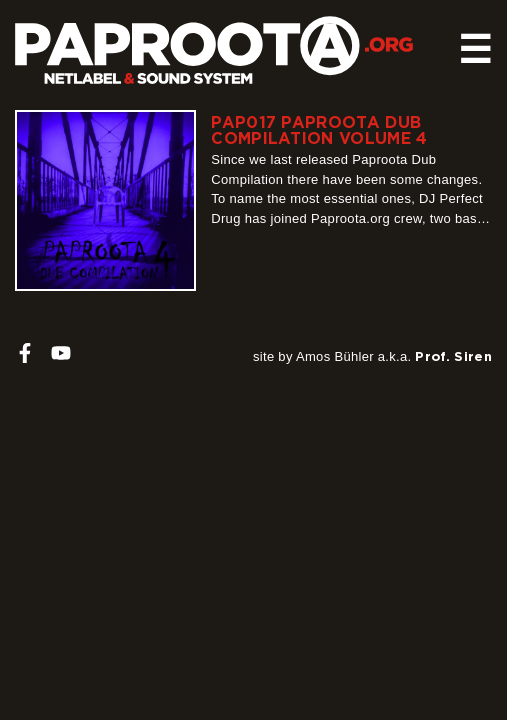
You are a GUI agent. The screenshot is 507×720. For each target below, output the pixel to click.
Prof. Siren (453, 356)
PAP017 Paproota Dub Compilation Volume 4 (319, 130)
